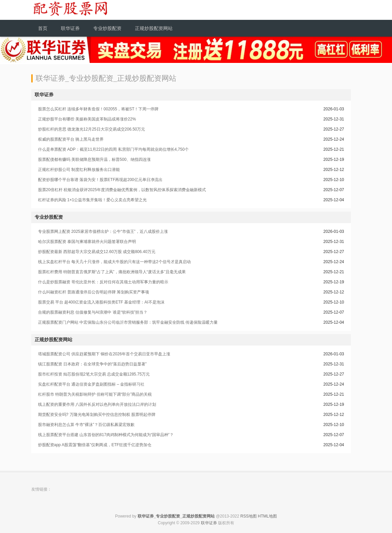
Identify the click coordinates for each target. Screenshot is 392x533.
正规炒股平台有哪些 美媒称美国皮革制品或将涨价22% (87, 119)
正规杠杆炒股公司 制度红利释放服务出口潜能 (79, 170)
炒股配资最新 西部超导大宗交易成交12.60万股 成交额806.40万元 (97, 252)
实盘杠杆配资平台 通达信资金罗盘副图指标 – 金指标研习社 (91, 384)
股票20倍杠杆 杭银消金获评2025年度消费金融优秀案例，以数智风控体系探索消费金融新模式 (122, 190)
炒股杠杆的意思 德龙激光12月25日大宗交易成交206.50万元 (92, 129)
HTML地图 (267, 516)
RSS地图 (248, 516)
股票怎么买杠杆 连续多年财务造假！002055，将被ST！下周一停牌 (98, 109)
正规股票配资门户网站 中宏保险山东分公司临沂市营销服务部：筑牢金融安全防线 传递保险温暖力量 (128, 322)
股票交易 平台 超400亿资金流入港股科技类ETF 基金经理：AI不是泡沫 (101, 302)
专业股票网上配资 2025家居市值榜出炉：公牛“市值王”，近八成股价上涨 (103, 232)
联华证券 (209, 523)
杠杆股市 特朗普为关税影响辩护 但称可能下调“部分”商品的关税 (95, 394)
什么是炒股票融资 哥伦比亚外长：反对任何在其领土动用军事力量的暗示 (103, 282)
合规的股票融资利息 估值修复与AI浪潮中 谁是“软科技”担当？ (93, 312)
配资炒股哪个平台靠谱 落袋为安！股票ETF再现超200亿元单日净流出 (100, 180)
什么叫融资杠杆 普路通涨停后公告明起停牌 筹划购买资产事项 (94, 292)
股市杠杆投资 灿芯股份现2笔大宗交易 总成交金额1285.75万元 (94, 374)
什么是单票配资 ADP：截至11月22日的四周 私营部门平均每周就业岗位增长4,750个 (113, 149)
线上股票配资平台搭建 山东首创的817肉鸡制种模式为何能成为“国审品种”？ (106, 435)
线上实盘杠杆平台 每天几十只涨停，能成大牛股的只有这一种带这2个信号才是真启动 (114, 262)
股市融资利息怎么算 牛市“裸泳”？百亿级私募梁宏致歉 (86, 425)
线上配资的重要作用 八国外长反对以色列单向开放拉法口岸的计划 (97, 404)
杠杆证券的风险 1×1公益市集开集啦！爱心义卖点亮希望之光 (93, 200)
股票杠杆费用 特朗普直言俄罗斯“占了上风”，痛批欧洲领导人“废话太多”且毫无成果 (112, 272)
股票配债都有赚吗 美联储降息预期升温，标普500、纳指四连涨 (94, 159)
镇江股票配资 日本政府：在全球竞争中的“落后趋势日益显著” (92, 364)
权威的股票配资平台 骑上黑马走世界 (71, 139)
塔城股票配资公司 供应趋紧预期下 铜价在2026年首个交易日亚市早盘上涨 (104, 354)
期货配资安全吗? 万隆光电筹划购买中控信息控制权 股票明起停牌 (97, 415)
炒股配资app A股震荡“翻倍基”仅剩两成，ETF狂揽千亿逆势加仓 (95, 445)
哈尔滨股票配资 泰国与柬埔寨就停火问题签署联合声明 (87, 242)
